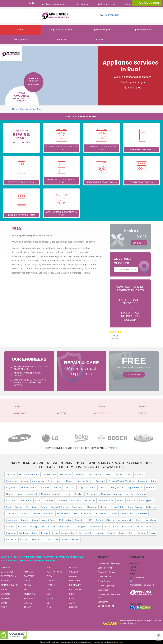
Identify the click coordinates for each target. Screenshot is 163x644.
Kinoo (35, 533)
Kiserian (57, 488)
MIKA (72, 598)
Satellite (131, 501)
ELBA (49, 576)
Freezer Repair (104, 577)
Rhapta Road (111, 527)
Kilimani (10, 527)
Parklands (11, 540)
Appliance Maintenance (54, 4)
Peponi (111, 533)
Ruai (39, 109)
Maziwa (108, 475)
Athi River (11, 514)
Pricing (127, 4)
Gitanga (34, 527)
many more (111, 448)
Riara (138, 520)
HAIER (4, 589)
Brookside (127, 527)
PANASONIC (75, 581)
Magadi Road (48, 520)
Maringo (118, 494)
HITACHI (51, 585)
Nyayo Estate (118, 507)
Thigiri (153, 533)
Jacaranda (38, 481)
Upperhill (44, 488)
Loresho (100, 533)
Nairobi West (64, 514)
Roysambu (12, 488)
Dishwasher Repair (106, 572)
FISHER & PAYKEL (10, 585)
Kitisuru (142, 533)
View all (60, 561)
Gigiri (132, 533)
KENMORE (29, 598)
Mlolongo (92, 507)
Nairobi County (124, 475)
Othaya (22, 527)
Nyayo (111, 520)
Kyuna (45, 533)
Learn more (118, 642)
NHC (90, 520)
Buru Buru (11, 501)
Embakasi (101, 514)
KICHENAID (29, 594)
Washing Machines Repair (110, 563)
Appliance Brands (143, 30)
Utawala (106, 494)
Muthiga (24, 533)
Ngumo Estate (135, 488)
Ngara (59, 481)
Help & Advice (105, 4)
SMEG (4, 607)
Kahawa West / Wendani (121, 481)
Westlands (95, 527)
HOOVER (6, 581)
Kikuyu (75, 540)
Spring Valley (68, 533)
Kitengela (24, 514)
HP (25, 589)
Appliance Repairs (102, 30)
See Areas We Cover (126, 270)
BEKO (102, 407)
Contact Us (102, 39)
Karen (20, 494)
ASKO (72, 603)
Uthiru (120, 501)
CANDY (50, 589)
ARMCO (28, 607)
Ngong (10, 494)
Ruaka (122, 533)
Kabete (89, 533)
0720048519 (112, 15)
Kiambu (139, 475)
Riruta (44, 507)
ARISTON (61, 413)
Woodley (78, 494)
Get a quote (139, 243)
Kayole (129, 494)
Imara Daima (135, 507)
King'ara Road (49, 527)
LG (61, 407)
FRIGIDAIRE (75, 585)
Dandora (141, 494)
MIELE (27, 581)
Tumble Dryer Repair (107, 586)
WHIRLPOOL (20, 413)
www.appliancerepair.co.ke (142, 585)
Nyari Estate (38, 540)
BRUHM (27, 585)
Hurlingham (66, 527)
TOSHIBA (6, 598)
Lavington (81, 527)
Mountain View (106, 501)
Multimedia (65, 520)
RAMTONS (29, 576)
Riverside (11, 533)
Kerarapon (92, 494)
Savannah (76, 501)
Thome (70, 481)
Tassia (36, 514)
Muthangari (95, 475)
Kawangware (146, 501)
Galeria (100, 520)
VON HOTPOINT (102, 413)
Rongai (24, 520)
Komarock (32, 494)
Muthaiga (53, 540)
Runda (65, 540)
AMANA (73, 576)
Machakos (12, 481)
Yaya (67, 494)
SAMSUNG (20, 407)
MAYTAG (28, 603)
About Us (61, 39)
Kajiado (25, 481)
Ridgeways (65, 475)
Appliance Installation (61, 30)
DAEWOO (6, 594)
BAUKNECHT (76, 589)
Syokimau (151, 507)
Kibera (103, 488)
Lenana (150, 488)
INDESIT (51, 598)
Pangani (100, 481)
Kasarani (142, 481)
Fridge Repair (104, 581)
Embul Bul (70, 488)
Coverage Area (20, 39)
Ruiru (153, 481)
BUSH (49, 607)
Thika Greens (49, 475)
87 (80, 533)
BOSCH (143, 407)
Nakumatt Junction (51, 494)
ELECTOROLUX (9, 576)
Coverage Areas (27, 109)
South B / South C (83, 514)
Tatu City (11, 475)
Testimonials (83, 4)
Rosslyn (24, 540)
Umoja (104, 507)
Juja (50, 481)
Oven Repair (103, 590)
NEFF (49, 594)
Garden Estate (29, 488)
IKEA (72, 594)
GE (48, 603)
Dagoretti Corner (87, 488)
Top (159, 637)
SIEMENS (143, 413)
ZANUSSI (51, 581)
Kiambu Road (127, 514)
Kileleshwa (150, 520)
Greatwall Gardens (29, 475)
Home (20, 30)
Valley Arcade (117, 488)
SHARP (5, 603)
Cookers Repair (105, 568)
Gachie (18, 507)
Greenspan (26, 501)
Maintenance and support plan (82, 368)
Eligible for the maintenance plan (21, 136)
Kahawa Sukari (85, 481)
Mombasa (80, 475)
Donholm (90, 501)
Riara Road (31, 507)
